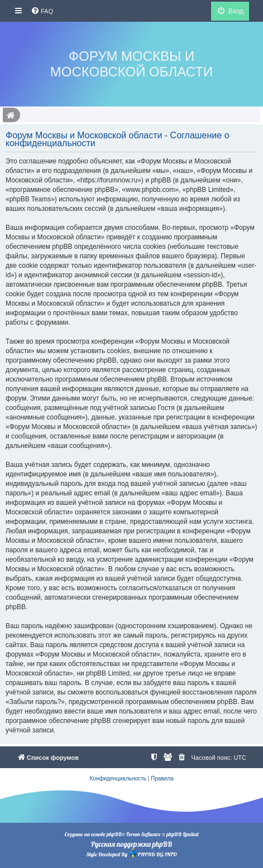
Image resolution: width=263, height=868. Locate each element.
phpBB (114, 834)
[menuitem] (42, 11)
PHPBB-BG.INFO (152, 853)
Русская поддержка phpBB (131, 844)
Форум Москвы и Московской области (131, 64)
